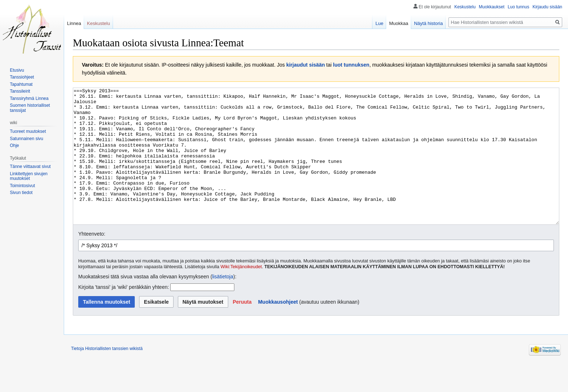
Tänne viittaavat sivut (30, 167)
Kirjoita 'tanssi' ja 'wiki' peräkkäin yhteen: (124, 314)
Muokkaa (399, 23)
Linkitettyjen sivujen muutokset (29, 176)
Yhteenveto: (92, 261)
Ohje (14, 146)
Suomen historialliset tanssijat (30, 108)
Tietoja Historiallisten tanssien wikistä (107, 376)
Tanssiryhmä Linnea (29, 98)
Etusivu (17, 70)
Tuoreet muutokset (28, 131)
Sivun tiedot (21, 193)
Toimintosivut (22, 186)
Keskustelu (465, 7)
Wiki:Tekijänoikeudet (241, 294)
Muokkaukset (492, 7)
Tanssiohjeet (22, 77)
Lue (379, 23)
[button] (242, 329)
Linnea (74, 23)
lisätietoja (223, 304)
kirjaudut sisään (306, 65)
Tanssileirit (20, 91)
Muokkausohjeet (278, 329)
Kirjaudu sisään (547, 7)
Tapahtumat (21, 84)
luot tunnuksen (351, 65)
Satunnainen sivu (26, 139)
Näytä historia (428, 23)
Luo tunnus (519, 7)
